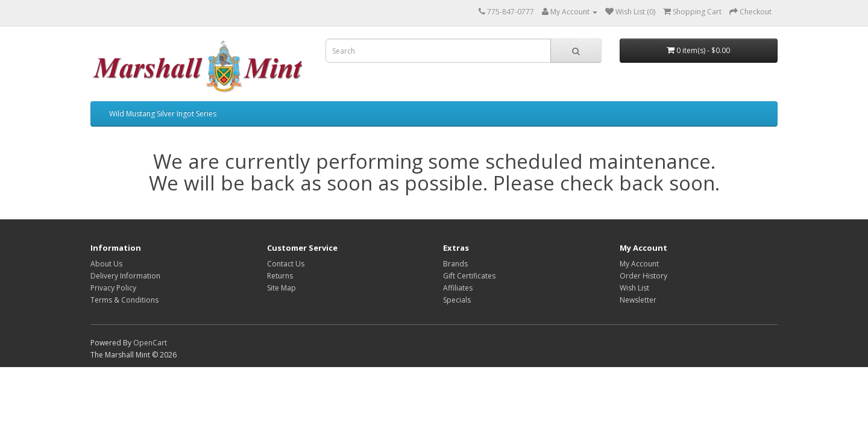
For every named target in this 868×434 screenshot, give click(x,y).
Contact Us (286, 264)
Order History (643, 276)
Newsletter (638, 300)
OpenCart (150, 343)
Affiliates (458, 288)
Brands (455, 264)
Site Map (281, 288)
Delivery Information (125, 276)
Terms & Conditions (124, 300)
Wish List (634, 288)
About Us (106, 264)
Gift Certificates (469, 276)
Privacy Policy (113, 288)
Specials (457, 300)
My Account (639, 264)
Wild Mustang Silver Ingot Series (163, 114)
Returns (280, 276)
